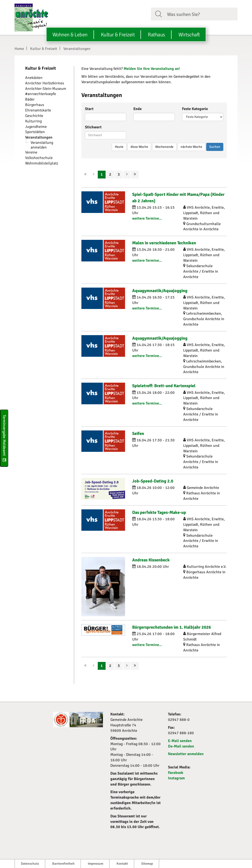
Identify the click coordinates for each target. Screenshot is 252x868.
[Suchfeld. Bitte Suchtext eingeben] (200, 14)
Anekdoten (34, 78)
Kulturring (33, 121)
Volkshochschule (39, 158)
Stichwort (93, 127)
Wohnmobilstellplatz (42, 163)
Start (89, 109)
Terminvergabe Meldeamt (4, 438)
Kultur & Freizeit (44, 49)
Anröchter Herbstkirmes (45, 83)
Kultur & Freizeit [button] (118, 35)
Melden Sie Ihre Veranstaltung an (151, 69)
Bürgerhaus (35, 105)
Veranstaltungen (77, 49)
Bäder (30, 99)
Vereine (31, 152)
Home (19, 49)
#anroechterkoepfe (41, 94)
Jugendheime (36, 127)
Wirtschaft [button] (189, 35)
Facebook (176, 773)
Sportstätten (35, 132)
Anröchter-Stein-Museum (46, 89)
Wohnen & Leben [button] (70, 35)
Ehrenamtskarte (38, 110)
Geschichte (34, 116)
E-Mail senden (180, 741)
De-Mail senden (181, 746)
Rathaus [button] (156, 35)
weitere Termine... (147, 218)
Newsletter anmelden (186, 754)
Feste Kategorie (195, 109)
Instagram (176, 778)
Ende (138, 109)
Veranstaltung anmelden (42, 145)
